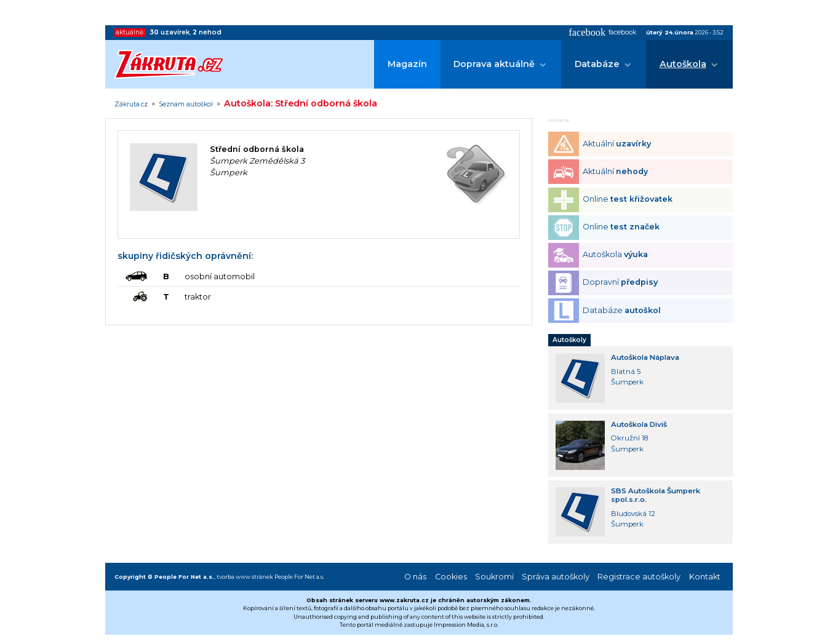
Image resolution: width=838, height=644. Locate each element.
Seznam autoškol (186, 105)
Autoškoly (569, 340)
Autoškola (683, 64)
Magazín (407, 64)
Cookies (451, 577)
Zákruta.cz (131, 105)
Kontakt (705, 577)
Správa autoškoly (556, 577)
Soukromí (494, 577)
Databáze (597, 64)
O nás (415, 577)
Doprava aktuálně (494, 64)
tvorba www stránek (245, 577)
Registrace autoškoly (639, 577)
